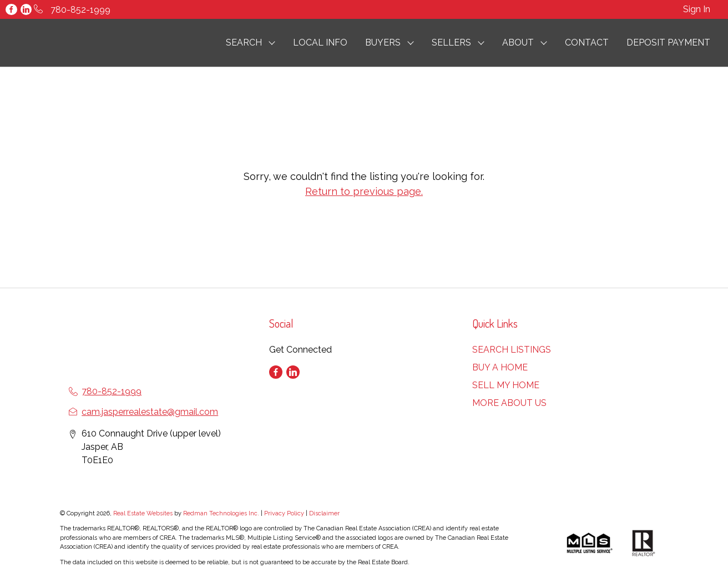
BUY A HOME (500, 367)
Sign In (697, 9)
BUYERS (383, 42)
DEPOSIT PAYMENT (668, 42)
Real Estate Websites (144, 513)
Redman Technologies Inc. (222, 513)
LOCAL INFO (320, 42)
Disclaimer (324, 513)
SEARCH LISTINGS (512, 350)
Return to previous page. (364, 191)
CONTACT (587, 42)
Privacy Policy (284, 513)
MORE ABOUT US (509, 403)
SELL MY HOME (506, 385)
